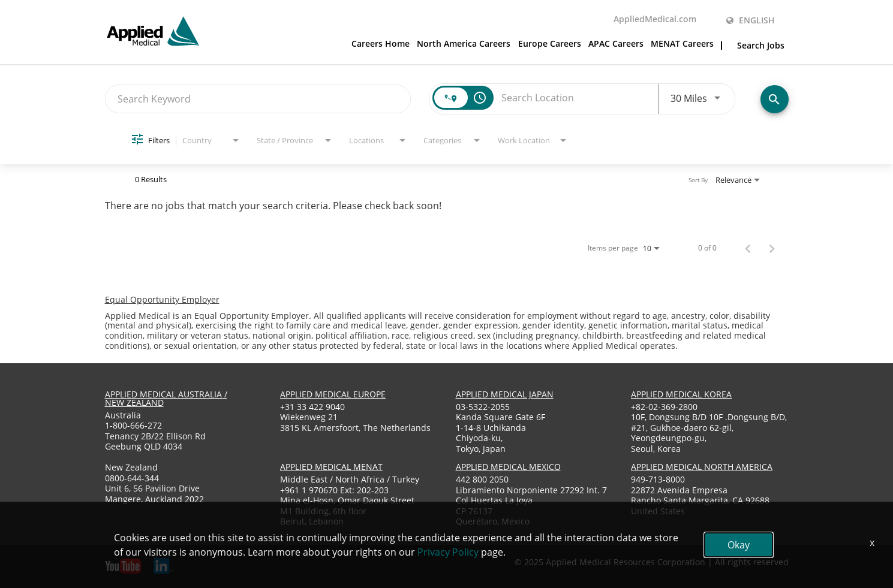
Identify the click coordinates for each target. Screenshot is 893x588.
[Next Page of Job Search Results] (772, 248)
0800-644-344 (132, 478)
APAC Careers (616, 44)
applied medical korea (681, 394)
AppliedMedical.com (655, 20)
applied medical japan (505, 394)
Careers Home (381, 44)
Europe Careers (550, 44)
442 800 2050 (482, 479)
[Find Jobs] (775, 99)
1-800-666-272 (133, 425)
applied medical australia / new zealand (166, 398)
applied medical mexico (508, 467)
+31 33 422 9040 (312, 407)
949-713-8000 (658, 479)
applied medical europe (333, 394)
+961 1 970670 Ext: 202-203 (334, 490)
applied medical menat (331, 467)
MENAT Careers (682, 44)
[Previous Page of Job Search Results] (748, 248)
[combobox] (258, 99)
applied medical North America (702, 467)
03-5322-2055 (483, 407)
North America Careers (464, 44)
